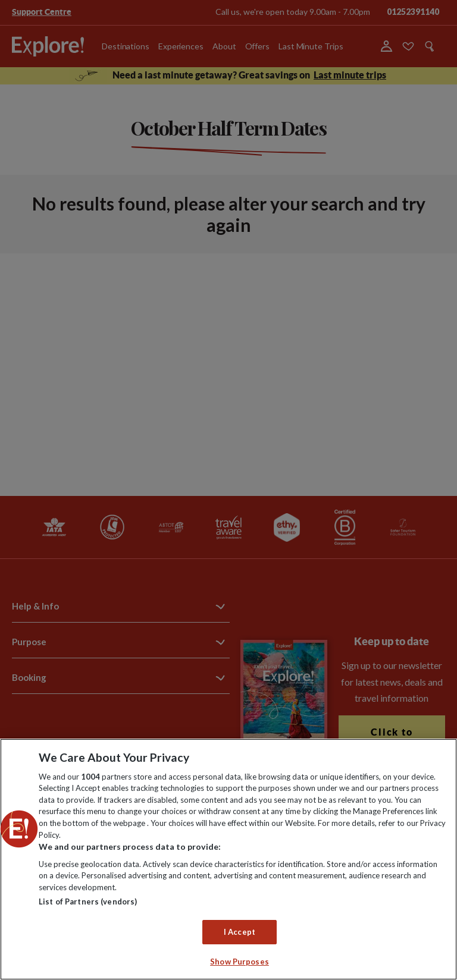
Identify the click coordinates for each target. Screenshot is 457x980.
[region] (228, 859)
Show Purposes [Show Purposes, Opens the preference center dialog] (240, 962)
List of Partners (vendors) (88, 902)
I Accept (240, 932)
